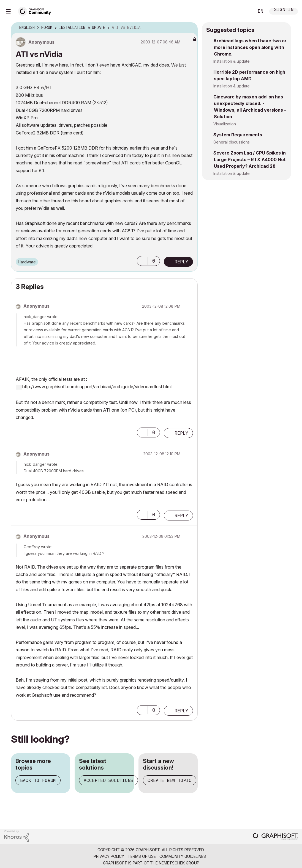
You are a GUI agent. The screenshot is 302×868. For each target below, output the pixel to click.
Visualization (225, 124)
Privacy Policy (109, 856)
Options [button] (190, 28)
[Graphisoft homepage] (275, 837)
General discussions (232, 142)
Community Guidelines (183, 856)
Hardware (27, 262)
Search (244, 11)
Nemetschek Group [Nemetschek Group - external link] (179, 863)
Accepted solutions (108, 780)
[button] (142, 261)
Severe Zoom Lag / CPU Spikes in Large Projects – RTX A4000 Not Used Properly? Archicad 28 (250, 159)
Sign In (284, 10)
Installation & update (232, 61)
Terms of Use (142, 856)
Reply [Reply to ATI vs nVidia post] (181, 262)
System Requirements (238, 135)
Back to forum (38, 780)
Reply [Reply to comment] (181, 433)
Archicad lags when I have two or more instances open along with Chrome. (250, 47)
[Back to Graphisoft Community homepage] (36, 11)
